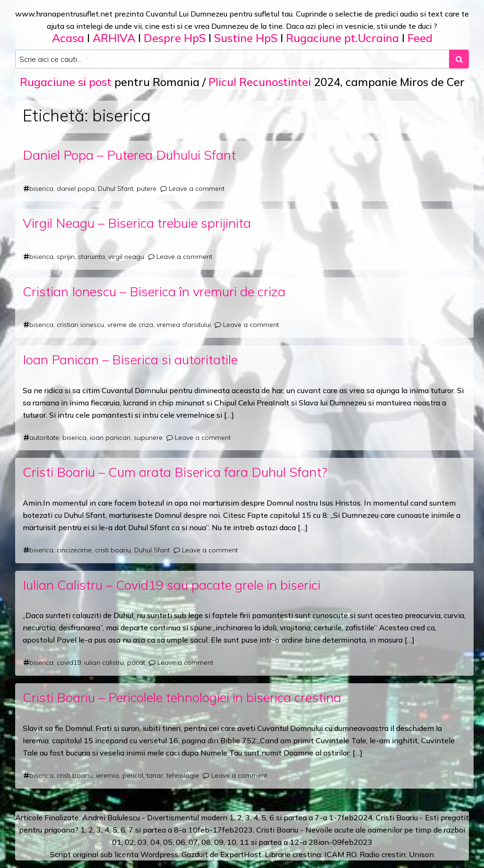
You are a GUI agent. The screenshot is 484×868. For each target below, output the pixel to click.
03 (142, 842)
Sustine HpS (246, 38)
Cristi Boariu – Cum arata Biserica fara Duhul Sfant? (175, 472)
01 (117, 842)
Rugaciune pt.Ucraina (342, 38)
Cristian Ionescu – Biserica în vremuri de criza (154, 291)
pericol (133, 775)
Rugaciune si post (66, 82)
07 (193, 842)
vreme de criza (130, 325)
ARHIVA (114, 38)
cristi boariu (113, 550)
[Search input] (232, 59)
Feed (420, 38)
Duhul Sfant (116, 189)
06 (181, 842)
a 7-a (318, 817)
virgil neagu (126, 257)
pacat (136, 662)
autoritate (44, 438)
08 (206, 842)
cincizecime (74, 550)
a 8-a (177, 830)
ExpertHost (241, 854)
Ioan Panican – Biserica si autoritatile (130, 359)
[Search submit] (459, 59)
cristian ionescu (80, 325)
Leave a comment (197, 189)
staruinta (91, 257)
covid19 (69, 662)
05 (168, 842)
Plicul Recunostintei (260, 82)
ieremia (108, 775)
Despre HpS (175, 38)
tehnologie (183, 775)
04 (155, 842)
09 (219, 842)
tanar (155, 775)
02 (130, 842)
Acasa (68, 38)
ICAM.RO (340, 854)
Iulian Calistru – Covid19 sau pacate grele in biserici (172, 585)
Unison (421, 854)
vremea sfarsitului (184, 325)
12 (294, 842)
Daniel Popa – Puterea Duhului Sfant (129, 155)
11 (244, 842)
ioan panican (110, 438)
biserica (41, 189)
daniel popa (76, 189)
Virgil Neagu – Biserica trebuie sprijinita (137, 223)
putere (147, 189)
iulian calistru (104, 662)
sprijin (66, 257)
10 (232, 842)
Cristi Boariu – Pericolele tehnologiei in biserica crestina (182, 697)
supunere (148, 438)
